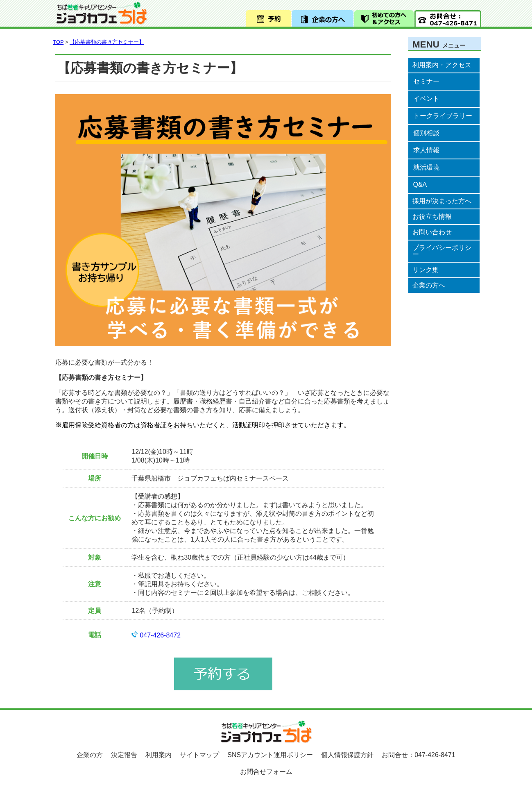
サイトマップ (199, 755)
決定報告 (124, 755)
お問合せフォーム (266, 772)
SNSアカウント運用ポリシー (270, 755)
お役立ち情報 (432, 217)
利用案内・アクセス (442, 65)
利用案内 (158, 755)
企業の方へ (429, 285)
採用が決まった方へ (442, 201)
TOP (59, 42)
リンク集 (426, 270)
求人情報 (426, 150)
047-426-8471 (435, 755)
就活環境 (426, 167)
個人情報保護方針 (347, 755)
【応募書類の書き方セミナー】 (107, 42)
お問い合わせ (432, 232)
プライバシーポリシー (442, 251)
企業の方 (90, 755)
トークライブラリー (443, 116)
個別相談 (426, 133)
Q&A (420, 185)
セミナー (426, 81)
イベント (426, 99)
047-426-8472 (160, 635)
